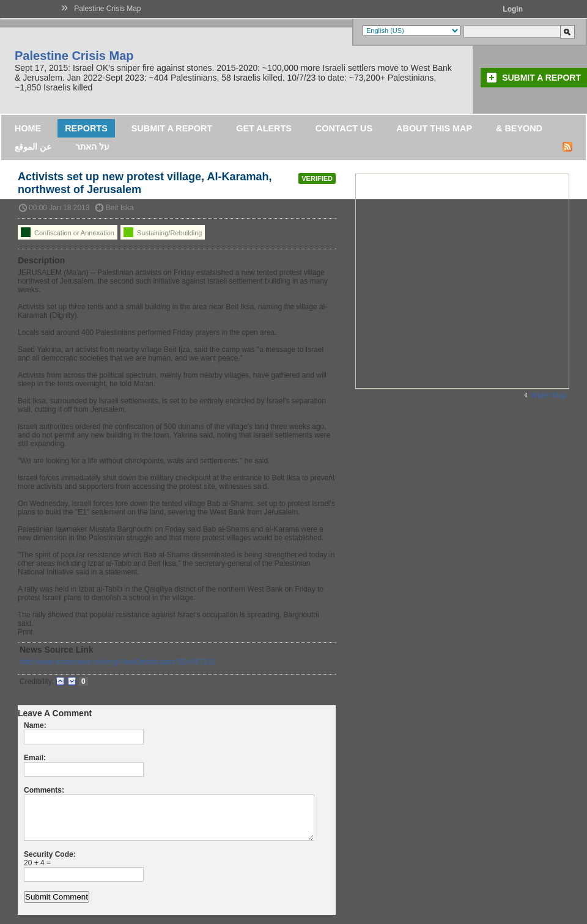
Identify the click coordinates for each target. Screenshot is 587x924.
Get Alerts (264, 128)
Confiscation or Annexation (68, 232)
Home (28, 128)
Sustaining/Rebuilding (163, 232)
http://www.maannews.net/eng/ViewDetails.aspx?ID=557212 (117, 662)
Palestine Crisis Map (107, 9)
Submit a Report (541, 78)
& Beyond (519, 128)
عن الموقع (33, 147)
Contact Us (344, 128)
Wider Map (548, 395)
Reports (86, 128)
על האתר (92, 147)
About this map (434, 128)
